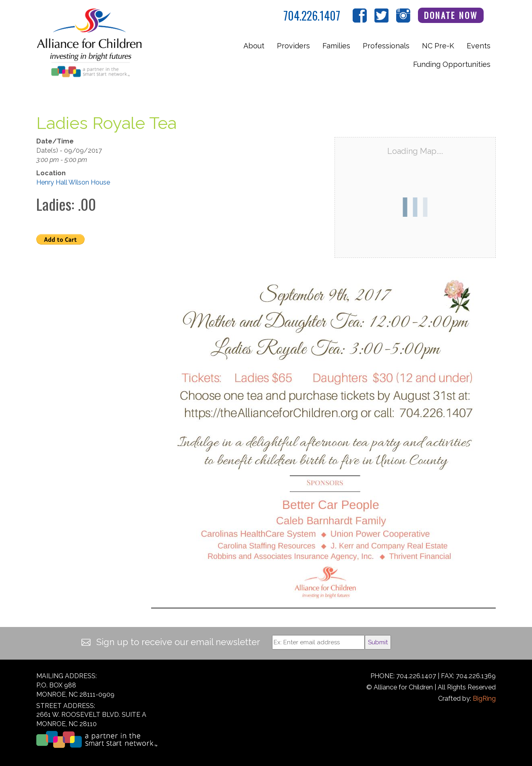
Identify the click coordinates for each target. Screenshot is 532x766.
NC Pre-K (438, 46)
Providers (293, 46)
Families (336, 46)
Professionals (386, 46)
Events (479, 46)
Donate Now (451, 15)
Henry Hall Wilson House (73, 182)
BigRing (484, 699)
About (254, 46)
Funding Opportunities (452, 64)
